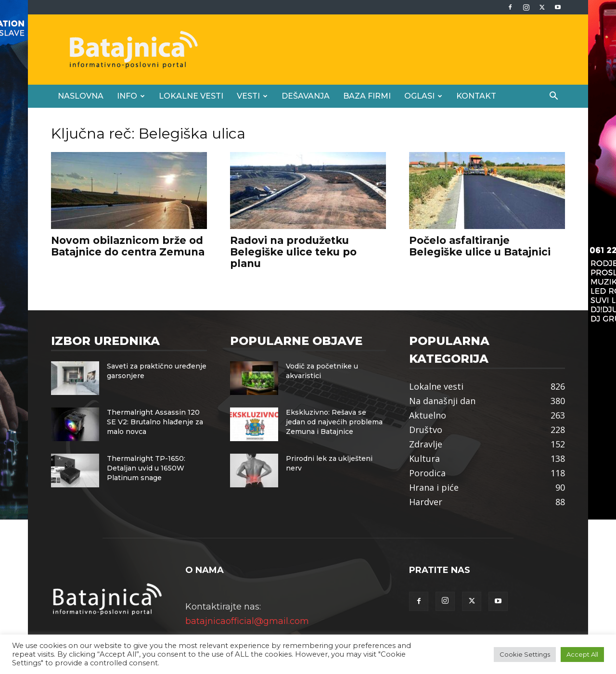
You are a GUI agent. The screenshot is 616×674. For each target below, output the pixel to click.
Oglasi (423, 96)
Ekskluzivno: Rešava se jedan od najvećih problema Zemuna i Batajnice (334, 422)
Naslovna (81, 96)
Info (131, 96)
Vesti (252, 96)
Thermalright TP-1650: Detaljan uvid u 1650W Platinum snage (146, 468)
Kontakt (476, 96)
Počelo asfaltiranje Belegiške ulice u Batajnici (480, 246)
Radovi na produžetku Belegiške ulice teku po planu (293, 252)
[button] (553, 96)
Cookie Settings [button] (525, 654)
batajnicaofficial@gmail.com (247, 621)
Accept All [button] (582, 654)
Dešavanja (306, 96)
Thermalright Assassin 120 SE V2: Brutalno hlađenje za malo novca (155, 422)
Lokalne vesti (191, 96)
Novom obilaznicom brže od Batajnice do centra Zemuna (128, 246)
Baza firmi (367, 96)
